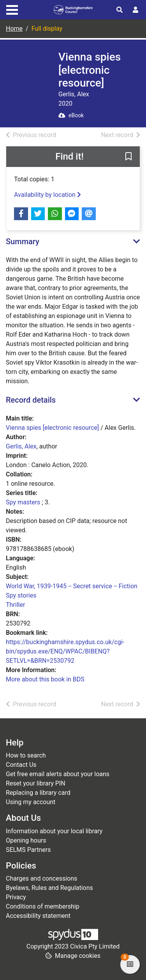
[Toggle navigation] (12, 9)
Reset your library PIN (36, 783)
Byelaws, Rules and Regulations (49, 888)
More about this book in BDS (45, 679)
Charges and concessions (41, 878)
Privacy (16, 897)
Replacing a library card (38, 793)
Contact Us (21, 765)
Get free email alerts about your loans (58, 774)
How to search (26, 755)
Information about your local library (54, 831)
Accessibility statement (38, 916)
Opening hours (26, 840)
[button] (128, 157)
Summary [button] (23, 242)
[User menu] (135, 10)
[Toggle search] (120, 10)
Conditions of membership (43, 906)
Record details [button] (31, 400)
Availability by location (47, 195)
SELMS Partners (28, 850)
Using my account (31, 802)
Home (14, 29)
